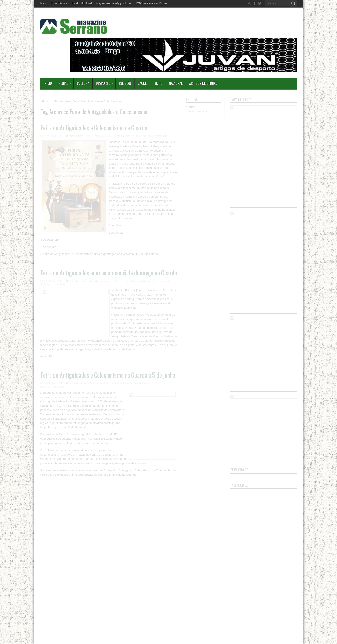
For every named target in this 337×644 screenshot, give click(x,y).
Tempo (158, 83)
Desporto (105, 83)
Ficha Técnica (59, 3)
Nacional (176, 83)
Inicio (44, 3)
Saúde (142, 83)
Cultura (83, 83)
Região (65, 83)
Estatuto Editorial (82, 3)
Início (48, 83)
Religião (125, 83)
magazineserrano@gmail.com (114, 3)
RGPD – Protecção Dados (151, 3)
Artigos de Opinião (203, 83)
